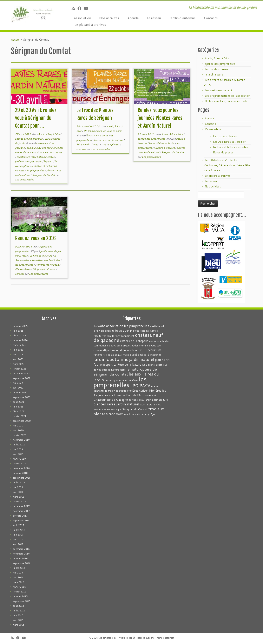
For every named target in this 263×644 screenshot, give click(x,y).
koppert (48, 161)
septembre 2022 (22, 378)
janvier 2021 (19, 416)
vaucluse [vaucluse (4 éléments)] (129, 414)
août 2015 (18, 606)
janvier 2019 (19, 464)
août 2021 (18, 402)
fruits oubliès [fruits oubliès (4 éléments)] (131, 355)
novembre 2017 (21, 511)
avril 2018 (18, 492)
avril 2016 (18, 577)
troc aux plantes (111, 144)
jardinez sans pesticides (29, 161)
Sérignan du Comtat (44, 175)
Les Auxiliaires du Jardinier (229, 142)
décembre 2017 (21, 506)
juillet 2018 (19, 483)
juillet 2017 (19, 530)
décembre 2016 (21, 549)
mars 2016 (19, 582)
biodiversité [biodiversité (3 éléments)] (108, 331)
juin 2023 (18, 350)
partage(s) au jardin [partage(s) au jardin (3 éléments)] (140, 400)
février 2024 (19, 345)
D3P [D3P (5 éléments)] (142, 350)
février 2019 (19, 459)
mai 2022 (18, 383)
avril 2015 (18, 620)
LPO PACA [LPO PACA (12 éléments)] (140, 386)
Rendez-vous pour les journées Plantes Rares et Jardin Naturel (160, 118)
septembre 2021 (22, 397)
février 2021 (19, 411)
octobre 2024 (20, 340)
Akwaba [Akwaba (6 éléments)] (99, 326)
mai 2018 (18, 487)
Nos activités (109, 18)
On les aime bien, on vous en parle (103, 131)
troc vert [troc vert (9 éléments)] (116, 414)
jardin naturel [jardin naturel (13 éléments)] (142, 359)
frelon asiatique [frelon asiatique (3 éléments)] (113, 355)
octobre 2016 (20, 558)
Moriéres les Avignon (47, 265)
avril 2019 (18, 454)
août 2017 (18, 525)
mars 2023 (19, 364)
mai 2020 (18, 426)
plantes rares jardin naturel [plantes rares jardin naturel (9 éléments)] (116, 404)
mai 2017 (18, 539)
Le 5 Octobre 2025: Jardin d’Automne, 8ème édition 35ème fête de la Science (227, 165)
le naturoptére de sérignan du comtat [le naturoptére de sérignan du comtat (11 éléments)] (125, 371)
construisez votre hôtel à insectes (36, 157)
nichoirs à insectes (165, 148)
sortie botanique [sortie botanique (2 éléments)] (113, 409)
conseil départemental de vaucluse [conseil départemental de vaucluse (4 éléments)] (116, 350)
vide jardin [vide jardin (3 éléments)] (141, 414)
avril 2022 (18, 388)
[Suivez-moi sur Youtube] (87, 8)
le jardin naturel (214, 74)
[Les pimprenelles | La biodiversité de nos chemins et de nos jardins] (30, 13)
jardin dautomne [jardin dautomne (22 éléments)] (111, 359)
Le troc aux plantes (225, 136)
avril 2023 (18, 359)
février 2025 (19, 336)
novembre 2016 (21, 554)
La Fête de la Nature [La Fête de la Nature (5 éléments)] (127, 364)
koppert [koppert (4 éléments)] (108, 364)
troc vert (82, 149)
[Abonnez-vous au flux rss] (75, 8)
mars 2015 (19, 625)
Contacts (211, 18)
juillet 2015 (19, 611)
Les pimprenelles (24, 180)
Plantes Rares (23, 269)
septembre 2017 (22, 520)
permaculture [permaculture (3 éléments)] (160, 400)
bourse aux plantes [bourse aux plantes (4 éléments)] (127, 330)
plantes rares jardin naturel (108, 140)
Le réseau (154, 18)
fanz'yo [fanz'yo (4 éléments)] (98, 355)
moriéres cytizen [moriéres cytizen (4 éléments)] (138, 390)
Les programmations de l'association (228, 96)
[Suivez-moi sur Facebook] (81, 8)
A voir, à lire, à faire (49, 134)
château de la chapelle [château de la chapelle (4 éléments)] (134, 341)
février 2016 (19, 587)
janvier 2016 (19, 592)
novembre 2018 (21, 468)
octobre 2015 (20, 596)
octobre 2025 (20, 326)
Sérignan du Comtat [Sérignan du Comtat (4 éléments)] (135, 409)
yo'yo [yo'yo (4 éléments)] (152, 414)
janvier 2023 (19, 369)
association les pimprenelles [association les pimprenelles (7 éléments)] (128, 326)
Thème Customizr (165, 638)
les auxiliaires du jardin (162, 143)
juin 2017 (18, 535)
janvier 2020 (19, 435)
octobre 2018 (20, 473)
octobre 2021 (20, 392)
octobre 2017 (20, 516)
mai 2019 (18, 449)
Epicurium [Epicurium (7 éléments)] (153, 350)
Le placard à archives (90, 24)
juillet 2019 (19, 445)
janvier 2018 (19, 502)
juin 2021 (18, 407)
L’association (81, 18)
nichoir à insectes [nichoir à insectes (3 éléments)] (115, 395)
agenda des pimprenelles (29, 139)
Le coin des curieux (216, 69)
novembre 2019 (21, 440)
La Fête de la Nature (41, 256)
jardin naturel (48, 251)
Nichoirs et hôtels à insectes (231, 147)
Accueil (16, 40)
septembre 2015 (22, 601)
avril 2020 (18, 430)
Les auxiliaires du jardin (219, 90)
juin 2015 (18, 615)
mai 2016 (18, 573)
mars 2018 (19, 497)
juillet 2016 (19, 568)
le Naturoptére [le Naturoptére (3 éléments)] (117, 370)
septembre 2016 (22, 563)
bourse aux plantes (98, 135)
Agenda (133, 18)
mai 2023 (18, 354)
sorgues (20, 274)
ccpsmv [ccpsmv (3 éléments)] (145, 331)
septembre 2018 (22, 478)
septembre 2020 (22, 421)
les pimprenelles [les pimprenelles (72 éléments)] (120, 382)
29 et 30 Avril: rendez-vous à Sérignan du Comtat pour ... (37, 118)
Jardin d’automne (182, 18)
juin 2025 (18, 331)
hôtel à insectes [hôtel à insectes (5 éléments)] (151, 355)
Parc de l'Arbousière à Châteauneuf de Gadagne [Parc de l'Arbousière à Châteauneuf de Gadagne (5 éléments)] (125, 397)
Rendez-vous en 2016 (35, 238)
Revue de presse (223, 152)
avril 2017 (18, 544)
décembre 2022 (21, 373)
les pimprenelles (36, 170)
